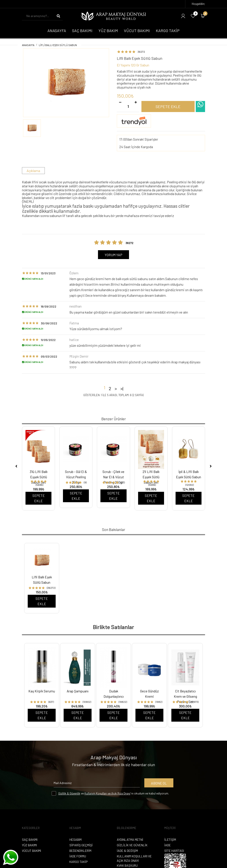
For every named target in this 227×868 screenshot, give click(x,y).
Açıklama (33, 171)
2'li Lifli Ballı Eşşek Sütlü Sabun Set (151, 477)
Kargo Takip (79, 862)
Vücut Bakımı (31, 851)
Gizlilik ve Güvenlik (132, 845)
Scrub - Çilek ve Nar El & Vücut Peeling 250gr (113, 477)
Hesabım (75, 840)
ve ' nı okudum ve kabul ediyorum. (114, 793)
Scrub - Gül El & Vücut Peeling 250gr (76, 477)
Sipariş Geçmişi (81, 845)
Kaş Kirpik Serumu (42, 691)
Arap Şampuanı (78, 691)
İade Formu (78, 856)
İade (167, 845)
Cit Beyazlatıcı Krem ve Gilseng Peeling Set (185, 696)
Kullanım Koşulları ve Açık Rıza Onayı (107, 793)
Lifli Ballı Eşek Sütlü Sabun (58, 45)
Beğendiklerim (80, 851)
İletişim (170, 840)
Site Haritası (174, 851)
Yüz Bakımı (29, 845)
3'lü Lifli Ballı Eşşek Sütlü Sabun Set (39, 477)
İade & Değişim (127, 851)
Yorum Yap (113, 255)
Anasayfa (28, 45)
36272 (141, 52)
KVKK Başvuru (127, 865)
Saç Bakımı (30, 840)
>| (122, 388)
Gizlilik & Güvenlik (69, 793)
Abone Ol (159, 783)
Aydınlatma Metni (130, 840)
